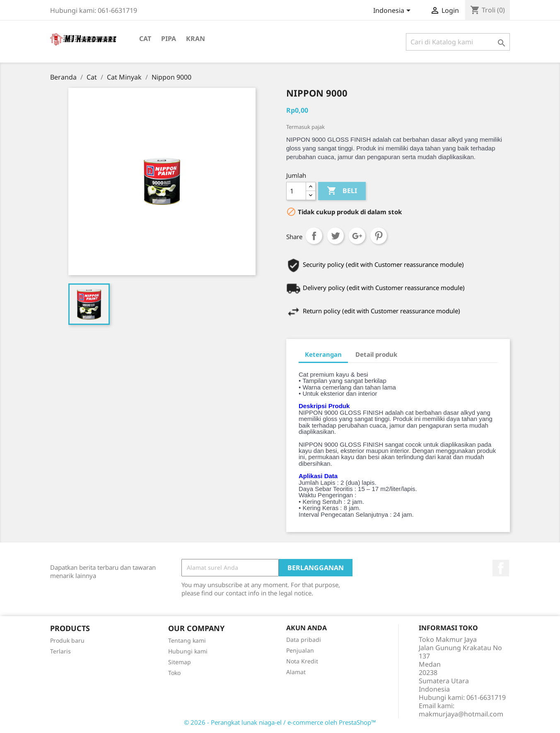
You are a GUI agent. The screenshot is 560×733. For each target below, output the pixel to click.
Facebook (501, 568)
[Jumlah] (296, 191)
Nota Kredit (302, 661)
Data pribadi (304, 640)
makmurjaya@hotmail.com (461, 714)
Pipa (169, 39)
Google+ (357, 236)
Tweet (336, 236)
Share (314, 236)
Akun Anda (307, 628)
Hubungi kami (188, 651)
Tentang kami (187, 640)
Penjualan (300, 650)
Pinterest (379, 236)
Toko (174, 673)
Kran (196, 39)
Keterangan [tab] (323, 354)
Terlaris (60, 651)
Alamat (296, 672)
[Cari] (458, 42)
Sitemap (180, 662)
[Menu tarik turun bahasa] (393, 11)
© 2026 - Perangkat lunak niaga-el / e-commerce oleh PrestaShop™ (280, 722)
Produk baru (67, 640)
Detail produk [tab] (376, 354)
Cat (145, 39)
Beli (342, 191)
